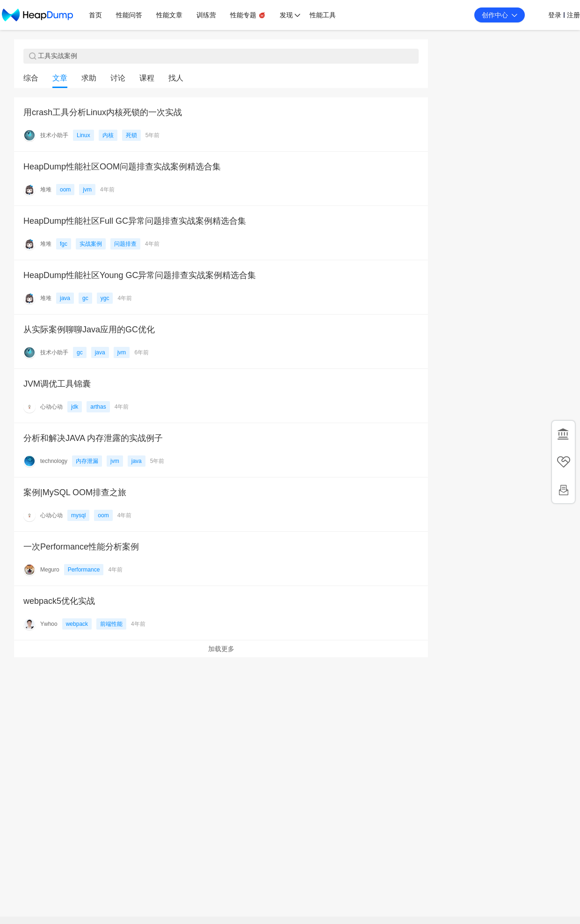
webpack (77, 624)
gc (85, 298)
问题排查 (125, 244)
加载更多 (221, 649)
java (65, 298)
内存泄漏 (87, 461)
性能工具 (323, 15)
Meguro (50, 570)
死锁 (131, 135)
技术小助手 (54, 135)
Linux (83, 135)
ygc (105, 298)
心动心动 (51, 407)
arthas (98, 407)
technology (54, 461)
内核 (108, 135)
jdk (75, 407)
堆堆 (46, 190)
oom (65, 190)
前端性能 (111, 624)
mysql (78, 515)
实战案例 (91, 244)
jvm (87, 190)
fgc (64, 244)
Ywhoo (49, 624)
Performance (84, 570)
